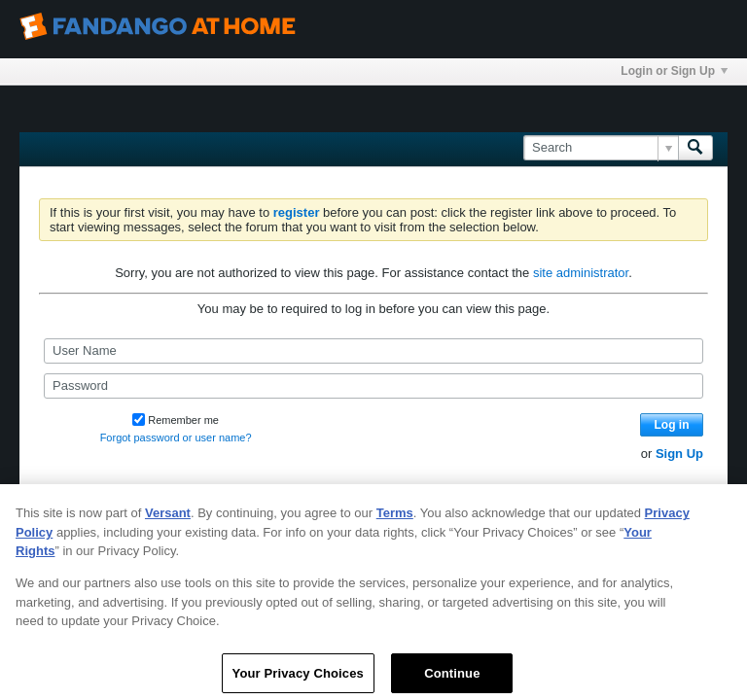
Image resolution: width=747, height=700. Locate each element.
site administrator (581, 273)
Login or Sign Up (674, 71)
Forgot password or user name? (176, 437)
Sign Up (679, 454)
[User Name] (373, 351)
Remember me (176, 420)
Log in (672, 425)
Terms (395, 531)
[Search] (601, 148)
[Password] (373, 386)
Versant (168, 531)
